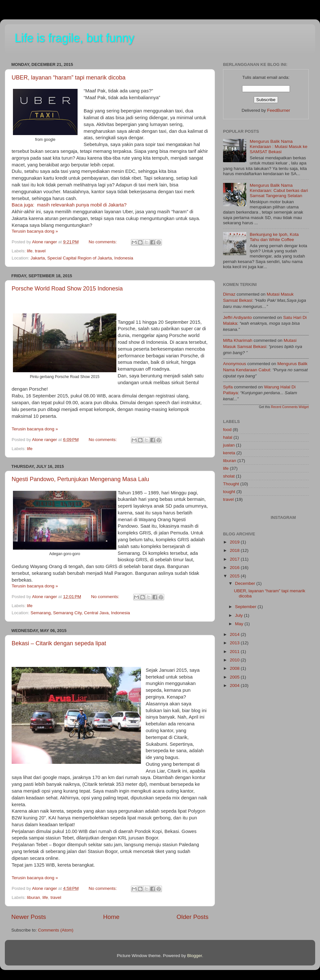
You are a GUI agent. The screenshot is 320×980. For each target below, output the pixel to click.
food (227, 430)
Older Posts (192, 917)
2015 (235, 576)
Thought (231, 484)
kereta (229, 453)
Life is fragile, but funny (74, 38)
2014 (235, 634)
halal (228, 437)
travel (40, 251)
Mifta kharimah (238, 340)
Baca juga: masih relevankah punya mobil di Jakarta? (69, 205)
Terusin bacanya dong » (35, 231)
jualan (229, 445)
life (30, 251)
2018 (235, 550)
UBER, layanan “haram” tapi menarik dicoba (69, 78)
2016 (235, 568)
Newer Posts (29, 917)
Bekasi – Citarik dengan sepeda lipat (59, 643)
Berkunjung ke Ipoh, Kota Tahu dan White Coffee (274, 237)
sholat (229, 476)
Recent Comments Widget (290, 407)
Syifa (228, 387)
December (246, 583)
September (246, 607)
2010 (235, 660)
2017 (235, 559)
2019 (235, 542)
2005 (235, 677)
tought (229, 492)
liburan (33, 897)
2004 (235, 685)
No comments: (103, 242)
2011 (235, 652)
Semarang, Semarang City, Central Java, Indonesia (80, 613)
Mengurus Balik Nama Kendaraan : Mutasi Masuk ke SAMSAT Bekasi (278, 147)
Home (111, 917)
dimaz (229, 294)
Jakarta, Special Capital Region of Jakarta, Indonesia (82, 258)
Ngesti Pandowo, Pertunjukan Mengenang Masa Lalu (80, 479)
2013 (235, 643)
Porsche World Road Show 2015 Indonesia (67, 289)
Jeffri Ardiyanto (237, 317)
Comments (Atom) (56, 930)
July (240, 615)
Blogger (195, 956)
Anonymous (235, 364)
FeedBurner (278, 110)
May (240, 624)
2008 (235, 668)
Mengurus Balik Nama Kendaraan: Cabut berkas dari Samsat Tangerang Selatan (279, 190)
